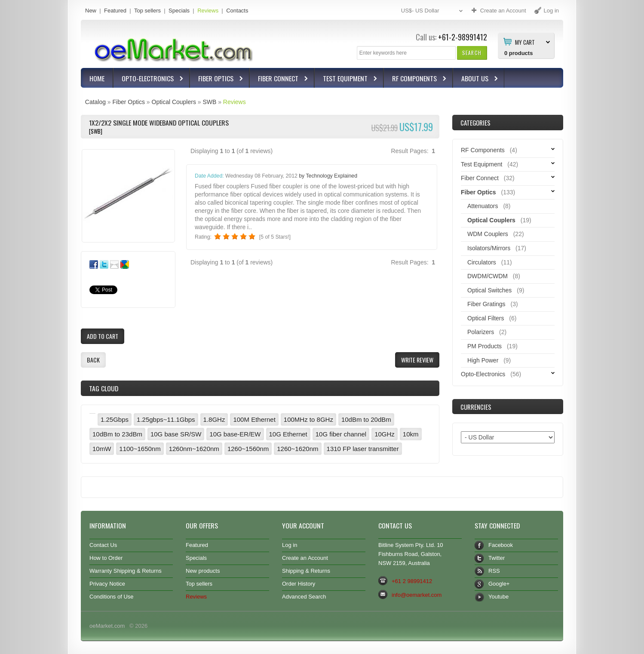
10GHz (385, 434)
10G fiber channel (341, 434)
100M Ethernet (254, 419)
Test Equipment (346, 79)
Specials (179, 11)
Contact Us (103, 545)
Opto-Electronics (149, 79)
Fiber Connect (279, 79)
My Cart (525, 42)
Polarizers (481, 332)
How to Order (106, 558)
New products (203, 571)
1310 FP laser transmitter (363, 449)
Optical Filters (486, 318)
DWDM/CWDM (488, 276)
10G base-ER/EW (235, 434)
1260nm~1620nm (194, 449)
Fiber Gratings (486, 304)
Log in (290, 545)
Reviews (208, 11)
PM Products (485, 346)
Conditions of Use (112, 597)
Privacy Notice (107, 584)
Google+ (499, 584)
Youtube (498, 597)
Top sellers (147, 11)
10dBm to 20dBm (366, 419)
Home (97, 78)
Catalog (95, 102)
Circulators (482, 262)
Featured (115, 11)
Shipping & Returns (306, 571)
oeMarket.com (107, 626)
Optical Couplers (174, 102)
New (91, 11)
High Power (483, 360)
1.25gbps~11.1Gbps (166, 419)
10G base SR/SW (176, 434)
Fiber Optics (217, 79)
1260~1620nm (297, 449)
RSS (494, 571)
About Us (476, 79)
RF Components (416, 79)
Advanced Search (304, 597)
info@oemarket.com (417, 595)
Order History (299, 584)
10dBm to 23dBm (117, 434)
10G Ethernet (288, 434)
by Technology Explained (328, 176)
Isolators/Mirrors (489, 248)
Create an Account (305, 558)
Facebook (501, 545)
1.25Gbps (115, 419)
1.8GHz (214, 419)
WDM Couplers (488, 234)
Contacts (237, 11)
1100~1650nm (140, 449)
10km (411, 434)
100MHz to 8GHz (308, 419)
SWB (209, 102)
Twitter (497, 558)
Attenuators (483, 206)
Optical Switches (489, 290)
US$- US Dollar (433, 11)
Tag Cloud (104, 388)
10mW (102, 449)
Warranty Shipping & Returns (126, 571)
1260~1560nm (248, 449)
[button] (472, 53)
